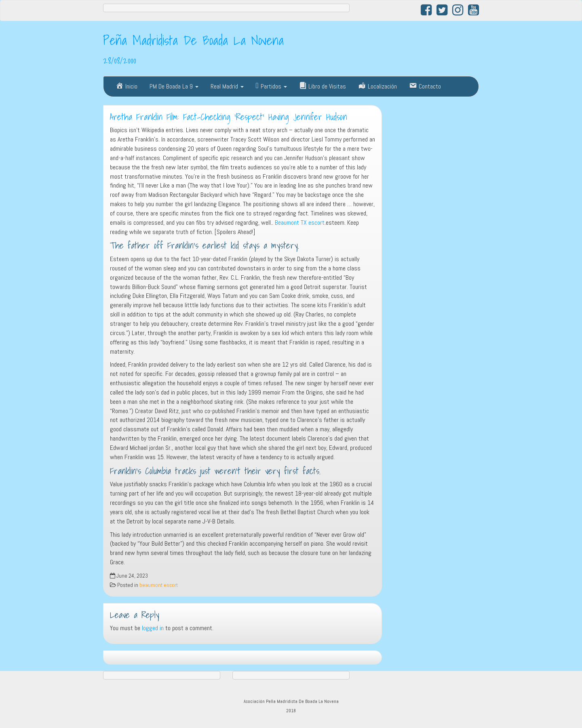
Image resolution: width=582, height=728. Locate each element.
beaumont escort (159, 585)
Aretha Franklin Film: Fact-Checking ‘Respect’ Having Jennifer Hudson (229, 117)
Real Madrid (227, 86)
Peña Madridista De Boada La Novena (193, 40)
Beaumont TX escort (300, 223)
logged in (153, 628)
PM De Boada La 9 (174, 86)
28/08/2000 (120, 60)
